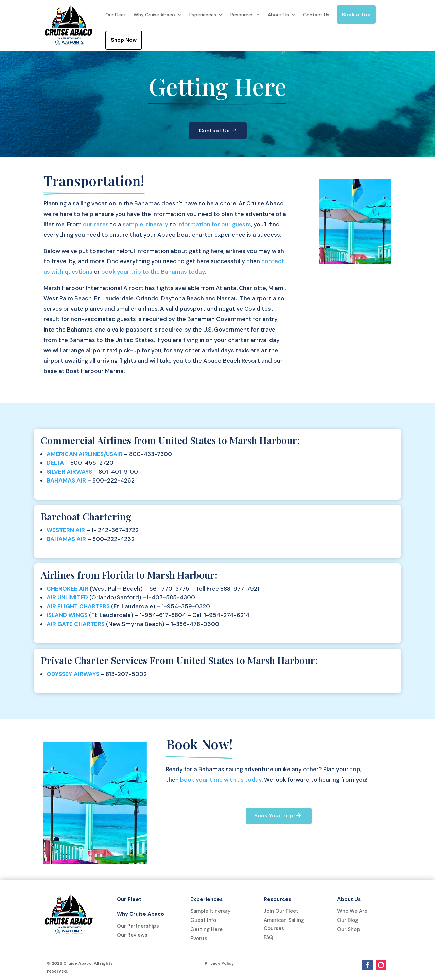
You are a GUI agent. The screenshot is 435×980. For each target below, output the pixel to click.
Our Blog (348, 920)
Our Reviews (132, 935)
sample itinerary (145, 224)
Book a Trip (356, 15)
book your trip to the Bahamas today (153, 272)
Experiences (203, 15)
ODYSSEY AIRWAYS (73, 674)
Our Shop (349, 929)
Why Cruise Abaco (154, 15)
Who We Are (352, 911)
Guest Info (203, 920)
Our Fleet (116, 15)
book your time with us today (221, 780)
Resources (242, 15)
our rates (96, 224)
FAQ (268, 937)
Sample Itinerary (211, 911)
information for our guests (214, 224)
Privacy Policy (219, 963)
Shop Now (124, 40)
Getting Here (206, 929)
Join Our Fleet (281, 911)
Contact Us (316, 15)
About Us (278, 15)
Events (199, 939)
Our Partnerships (138, 926)
